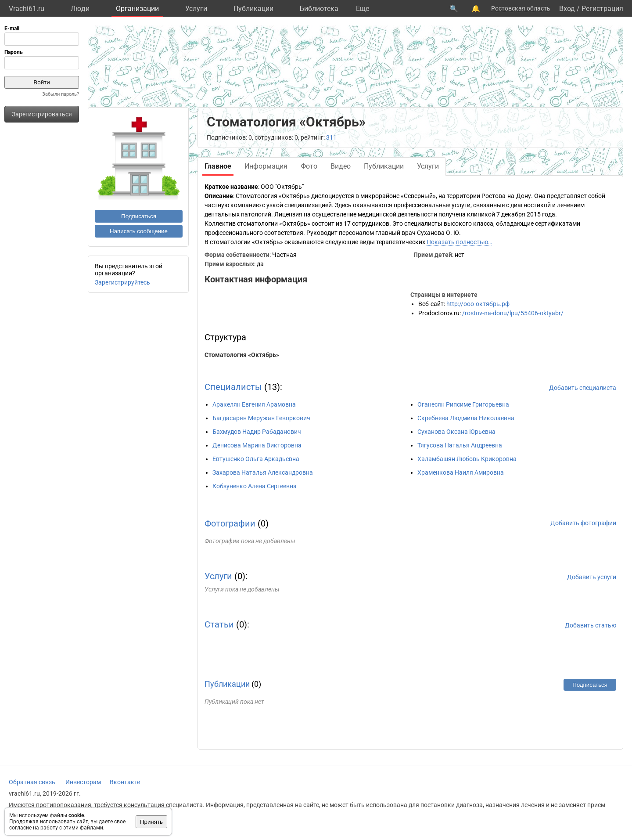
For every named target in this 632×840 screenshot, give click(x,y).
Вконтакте (125, 782)
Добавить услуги (592, 577)
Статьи (219, 624)
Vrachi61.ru (27, 9)
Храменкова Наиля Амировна (461, 472)
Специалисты (233, 387)
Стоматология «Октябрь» (242, 355)
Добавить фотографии (583, 523)
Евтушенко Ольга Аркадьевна (256, 459)
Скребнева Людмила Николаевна (466, 418)
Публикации (253, 9)
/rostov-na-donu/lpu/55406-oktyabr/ (513, 313)
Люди (80, 9)
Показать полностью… (459, 242)
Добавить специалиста (583, 388)
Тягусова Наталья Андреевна (460, 445)
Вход (567, 9)
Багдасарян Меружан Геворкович (261, 418)
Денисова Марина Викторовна (257, 445)
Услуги (196, 9)
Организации (137, 9)
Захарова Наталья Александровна (263, 472)
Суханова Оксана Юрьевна (456, 432)
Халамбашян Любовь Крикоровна (467, 459)
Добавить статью (591, 625)
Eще (363, 9)
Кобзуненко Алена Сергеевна (255, 486)
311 (331, 137)
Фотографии (230, 523)
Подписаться (139, 216)
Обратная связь (32, 782)
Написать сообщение (139, 231)
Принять (151, 822)
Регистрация (602, 9)
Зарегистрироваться (42, 114)
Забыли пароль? (61, 94)
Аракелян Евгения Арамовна (254, 404)
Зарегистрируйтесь (122, 282)
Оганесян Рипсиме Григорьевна (463, 404)
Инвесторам (83, 782)
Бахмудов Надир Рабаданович (257, 432)
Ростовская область (521, 8)
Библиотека (319, 9)
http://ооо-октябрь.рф (478, 304)
